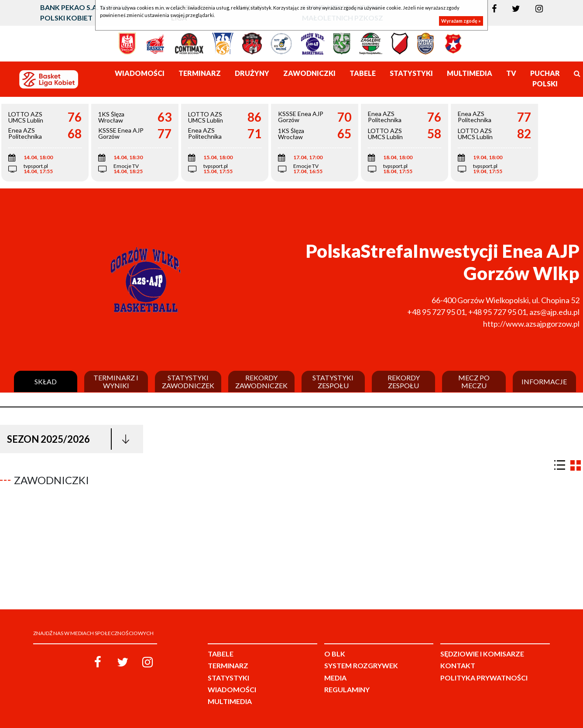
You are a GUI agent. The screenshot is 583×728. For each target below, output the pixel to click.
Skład (46, 382)
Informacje (544, 382)
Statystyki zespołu (333, 381)
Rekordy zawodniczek (261, 381)
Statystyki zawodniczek (188, 381)
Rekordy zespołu (404, 381)
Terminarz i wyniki (116, 381)
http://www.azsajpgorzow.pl (531, 324)
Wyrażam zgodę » (461, 21)
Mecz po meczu (474, 381)
